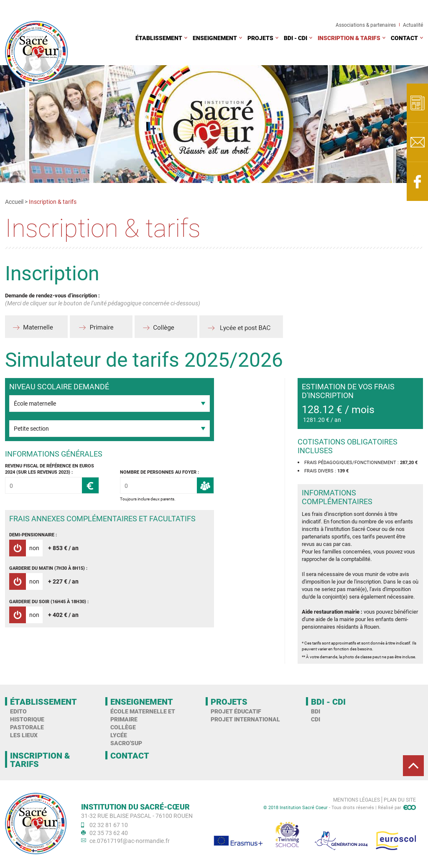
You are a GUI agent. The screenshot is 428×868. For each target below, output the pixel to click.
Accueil (14, 202)
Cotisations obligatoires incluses (348, 446)
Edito (18, 711)
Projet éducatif (236, 711)
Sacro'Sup (126, 743)
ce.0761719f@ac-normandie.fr (130, 841)
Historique (27, 719)
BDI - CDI (296, 38)
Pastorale (27, 727)
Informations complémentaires (337, 497)
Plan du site (400, 799)
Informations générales (54, 454)
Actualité (413, 25)
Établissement (159, 38)
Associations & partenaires (366, 25)
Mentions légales (357, 799)
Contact (404, 38)
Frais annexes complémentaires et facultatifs (102, 519)
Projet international (245, 719)
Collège (123, 727)
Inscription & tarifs (349, 38)
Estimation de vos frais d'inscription (348, 391)
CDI (316, 719)
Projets (260, 38)
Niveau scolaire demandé (59, 387)
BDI (316, 711)
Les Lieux (24, 735)
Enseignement (215, 38)
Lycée (119, 735)
